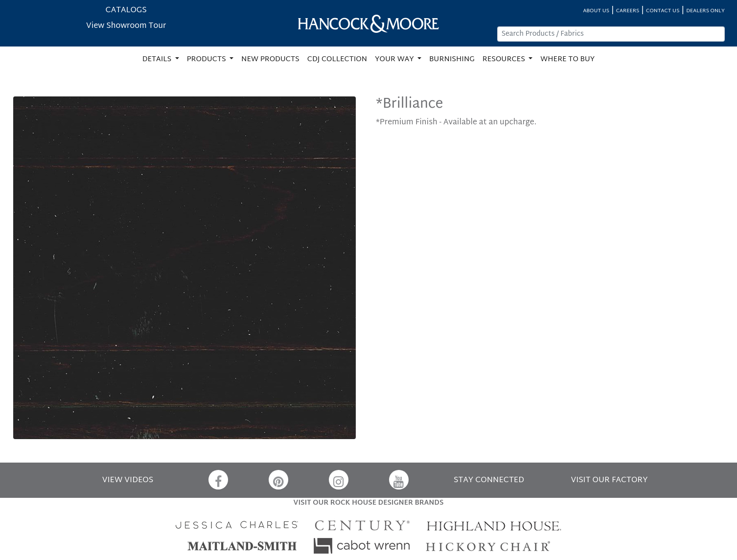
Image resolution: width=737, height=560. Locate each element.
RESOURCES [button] (505, 59)
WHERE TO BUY (567, 59)
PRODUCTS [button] (207, 59)
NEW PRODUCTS (270, 59)
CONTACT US (663, 11)
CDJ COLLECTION (337, 59)
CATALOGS (126, 11)
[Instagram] (339, 480)
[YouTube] (399, 480)
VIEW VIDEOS (128, 480)
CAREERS (628, 11)
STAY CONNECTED (489, 480)
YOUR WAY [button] (395, 59)
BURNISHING (452, 59)
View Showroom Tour (126, 26)
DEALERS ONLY (705, 11)
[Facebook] (218, 480)
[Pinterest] (278, 480)
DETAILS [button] (158, 59)
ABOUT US (596, 11)
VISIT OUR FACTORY (609, 480)
